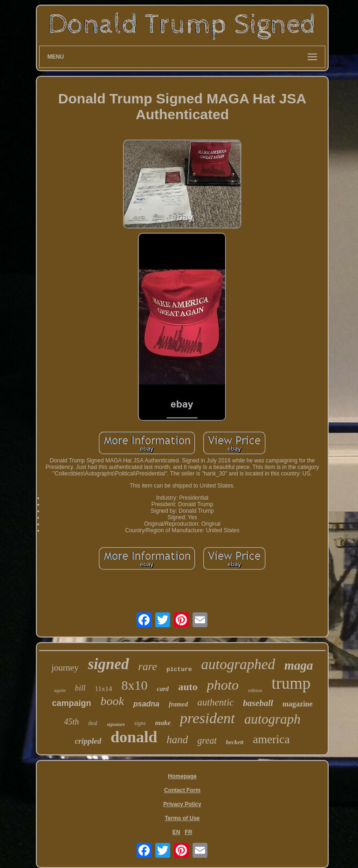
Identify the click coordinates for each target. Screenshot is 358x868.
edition (255, 690)
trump (291, 683)
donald (134, 737)
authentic (215, 702)
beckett (235, 742)
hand (177, 740)
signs (140, 723)
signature (116, 724)
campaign (71, 703)
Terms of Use (182, 818)
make (163, 723)
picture (179, 669)
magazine (298, 704)
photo (223, 685)
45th (71, 722)
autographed (238, 664)
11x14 (104, 689)
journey (65, 668)
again (60, 690)
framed (178, 704)
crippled (88, 741)
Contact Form (182, 790)
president (207, 718)
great (207, 740)
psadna (146, 704)
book (112, 701)
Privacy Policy (182, 804)
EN (176, 832)
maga (299, 665)
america (271, 739)
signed (109, 664)
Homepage (182, 776)
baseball (258, 703)
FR (188, 832)
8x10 (134, 685)
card (163, 689)
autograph (272, 719)
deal (93, 723)
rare (148, 666)
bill (80, 688)
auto (188, 687)
